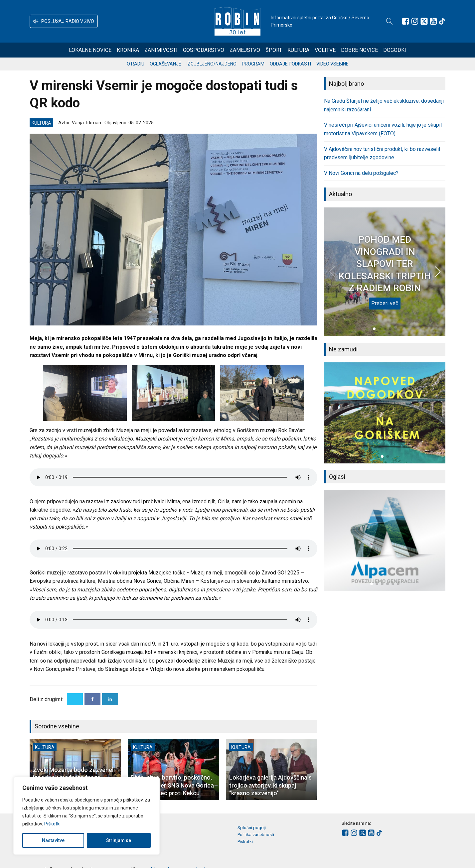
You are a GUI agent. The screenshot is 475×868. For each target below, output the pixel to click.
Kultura (298, 50)
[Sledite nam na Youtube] (433, 21)
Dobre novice (359, 50)
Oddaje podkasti (290, 64)
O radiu (136, 64)
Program (253, 64)
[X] (75, 699)
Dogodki (395, 50)
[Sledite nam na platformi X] (424, 21)
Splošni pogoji (252, 828)
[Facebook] (92, 699)
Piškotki (52, 824)
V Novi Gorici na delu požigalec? (361, 173)
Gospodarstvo (204, 50)
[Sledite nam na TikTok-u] (442, 21)
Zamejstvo (245, 50)
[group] (385, 413)
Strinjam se (119, 840)
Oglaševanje (165, 64)
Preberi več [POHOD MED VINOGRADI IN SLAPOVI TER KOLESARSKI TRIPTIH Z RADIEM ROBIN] (385, 303)
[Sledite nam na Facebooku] (405, 21)
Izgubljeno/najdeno (212, 64)
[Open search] (390, 21)
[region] (86, 816)
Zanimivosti (161, 50)
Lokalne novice (90, 50)
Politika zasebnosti (256, 835)
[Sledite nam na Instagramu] (415, 21)
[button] (64, 21)
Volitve (325, 50)
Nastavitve (53, 840)
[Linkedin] (110, 699)
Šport (274, 50)
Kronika (128, 50)
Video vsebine (332, 64)
